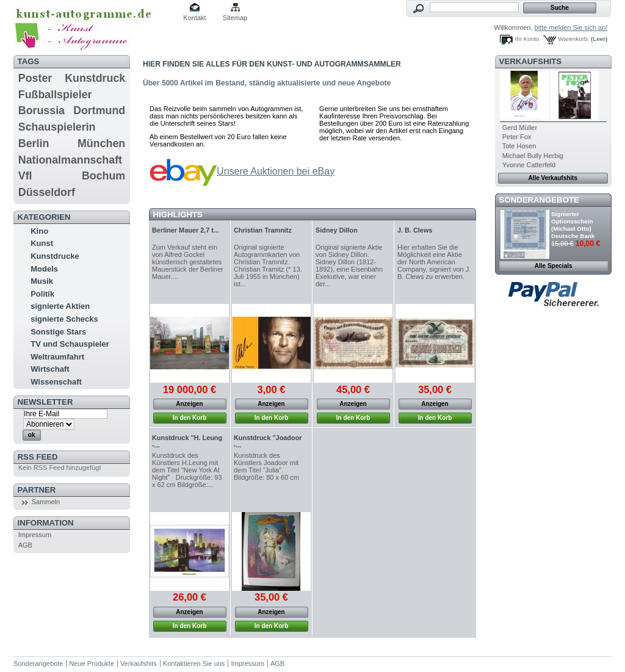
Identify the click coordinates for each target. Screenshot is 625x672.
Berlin (34, 143)
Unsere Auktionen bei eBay (276, 171)
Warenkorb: (574, 39)
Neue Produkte (91, 663)
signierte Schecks (64, 319)
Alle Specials (554, 266)
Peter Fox (517, 137)
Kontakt (194, 18)
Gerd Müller (520, 128)
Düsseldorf (47, 192)
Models (44, 269)
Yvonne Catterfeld (529, 165)
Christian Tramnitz (263, 230)
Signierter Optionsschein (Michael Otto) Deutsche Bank (573, 225)
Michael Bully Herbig (533, 156)
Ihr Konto (527, 39)
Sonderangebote (539, 200)
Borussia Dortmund (72, 110)
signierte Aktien (60, 306)
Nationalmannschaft (70, 160)
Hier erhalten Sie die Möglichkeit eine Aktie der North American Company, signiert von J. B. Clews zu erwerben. (434, 262)
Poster (35, 78)
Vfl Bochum (72, 176)
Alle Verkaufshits (553, 178)
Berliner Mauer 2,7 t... (186, 230)
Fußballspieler (55, 95)
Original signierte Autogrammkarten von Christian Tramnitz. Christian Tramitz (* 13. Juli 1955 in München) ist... (268, 266)
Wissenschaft (56, 382)
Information (46, 523)
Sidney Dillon (337, 230)
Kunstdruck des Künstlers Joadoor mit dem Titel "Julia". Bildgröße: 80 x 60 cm (266, 466)
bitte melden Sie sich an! (571, 27)
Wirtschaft (50, 369)
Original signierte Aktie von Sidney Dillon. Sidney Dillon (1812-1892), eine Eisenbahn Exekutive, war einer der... (349, 266)
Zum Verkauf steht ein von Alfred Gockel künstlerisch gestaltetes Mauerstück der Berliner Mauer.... (188, 262)
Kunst (42, 243)
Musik (42, 281)
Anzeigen (189, 404)
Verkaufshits (531, 61)
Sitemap (235, 18)
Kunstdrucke (55, 256)
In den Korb (190, 418)
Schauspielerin (57, 127)
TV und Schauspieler (70, 344)
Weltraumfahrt (57, 357)
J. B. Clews (415, 230)
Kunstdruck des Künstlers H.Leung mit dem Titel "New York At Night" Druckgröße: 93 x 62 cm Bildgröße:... (187, 470)
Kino (39, 231)
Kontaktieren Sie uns (194, 663)
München (101, 143)
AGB (25, 545)
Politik (42, 294)
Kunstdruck (95, 78)
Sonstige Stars (58, 332)
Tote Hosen (519, 146)
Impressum (35, 535)
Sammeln (46, 502)
